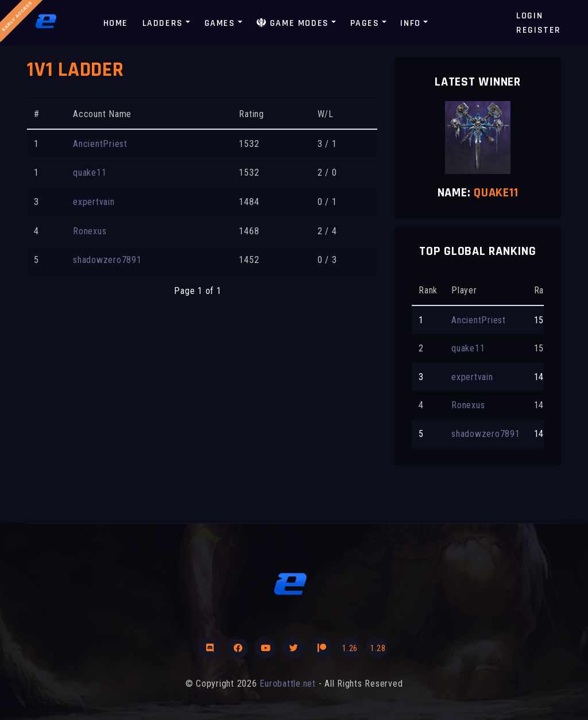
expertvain (94, 202)
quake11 (90, 173)
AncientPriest (100, 144)
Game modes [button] (293, 23)
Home (116, 23)
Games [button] (220, 23)
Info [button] (410, 23)
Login (529, 16)
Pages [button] (365, 23)
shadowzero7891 (107, 260)
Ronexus (90, 231)
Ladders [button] (163, 23)
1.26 (350, 648)
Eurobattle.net (288, 684)
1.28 (378, 648)
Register (539, 30)
